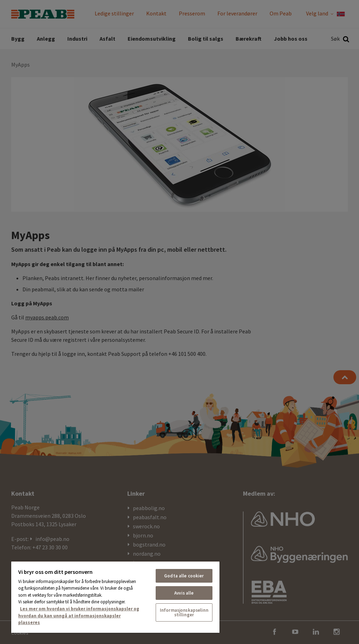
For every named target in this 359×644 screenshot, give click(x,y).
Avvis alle (184, 593)
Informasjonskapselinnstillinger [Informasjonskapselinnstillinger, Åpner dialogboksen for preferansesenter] (184, 612)
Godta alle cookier (184, 576)
